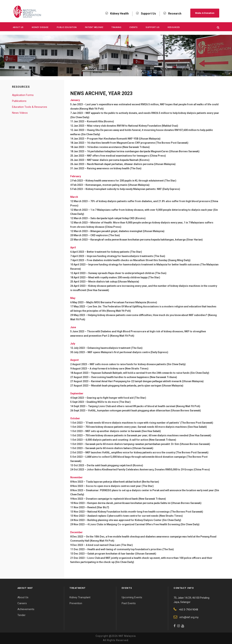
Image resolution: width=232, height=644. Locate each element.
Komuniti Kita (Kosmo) (100, 121)
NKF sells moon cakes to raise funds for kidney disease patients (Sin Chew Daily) (138, 364)
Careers (22, 603)
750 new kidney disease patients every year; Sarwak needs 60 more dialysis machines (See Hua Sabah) (146, 427)
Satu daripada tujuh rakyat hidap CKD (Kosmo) (118, 218)
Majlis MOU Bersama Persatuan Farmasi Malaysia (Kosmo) (122, 302)
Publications (19, 101)
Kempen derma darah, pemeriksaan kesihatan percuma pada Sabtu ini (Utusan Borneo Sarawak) (144, 503)
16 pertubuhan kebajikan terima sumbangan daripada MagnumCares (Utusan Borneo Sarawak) (143, 151)
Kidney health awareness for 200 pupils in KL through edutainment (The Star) (131, 181)
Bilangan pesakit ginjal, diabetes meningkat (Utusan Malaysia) (127, 231)
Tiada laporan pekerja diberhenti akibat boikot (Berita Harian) (122, 482)
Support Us (153, 27)
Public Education (67, 27)
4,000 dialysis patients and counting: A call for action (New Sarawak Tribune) (131, 440)
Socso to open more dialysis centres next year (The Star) (120, 486)
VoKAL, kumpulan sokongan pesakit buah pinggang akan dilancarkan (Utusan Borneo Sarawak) (144, 411)
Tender (21, 615)
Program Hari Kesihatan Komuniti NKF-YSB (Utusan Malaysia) (124, 139)
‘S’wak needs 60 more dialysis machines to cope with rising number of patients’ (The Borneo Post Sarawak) (149, 423)
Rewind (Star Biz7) (98, 507)
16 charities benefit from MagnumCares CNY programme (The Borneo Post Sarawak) (138, 143)
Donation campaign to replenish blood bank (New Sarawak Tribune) (126, 499)
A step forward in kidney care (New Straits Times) (119, 369)
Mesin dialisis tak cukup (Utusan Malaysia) (114, 282)
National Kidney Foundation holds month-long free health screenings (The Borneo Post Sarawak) (145, 512)
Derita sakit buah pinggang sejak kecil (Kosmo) (115, 465)
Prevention (76, 603)
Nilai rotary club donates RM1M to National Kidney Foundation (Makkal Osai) (133, 126)
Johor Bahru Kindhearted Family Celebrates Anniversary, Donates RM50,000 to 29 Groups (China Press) (148, 470)
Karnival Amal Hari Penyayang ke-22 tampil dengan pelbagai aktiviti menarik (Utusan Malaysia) (147, 381)
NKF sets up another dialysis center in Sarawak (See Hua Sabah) (123, 431)
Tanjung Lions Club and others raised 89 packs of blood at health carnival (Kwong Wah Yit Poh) (144, 406)
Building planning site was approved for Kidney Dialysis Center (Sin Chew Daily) (134, 520)
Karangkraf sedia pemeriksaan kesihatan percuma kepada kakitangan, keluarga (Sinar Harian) (147, 240)
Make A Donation (205, 13)
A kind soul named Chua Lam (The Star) (109, 545)
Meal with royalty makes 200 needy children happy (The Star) (124, 277)
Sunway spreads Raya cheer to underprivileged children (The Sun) (127, 273)
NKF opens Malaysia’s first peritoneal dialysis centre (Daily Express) (128, 352)
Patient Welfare (94, 27)
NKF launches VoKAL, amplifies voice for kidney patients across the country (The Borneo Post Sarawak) (147, 452)
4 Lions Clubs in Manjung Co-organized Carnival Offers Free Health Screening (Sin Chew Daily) (143, 524)
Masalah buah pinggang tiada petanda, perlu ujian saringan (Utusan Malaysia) (137, 386)
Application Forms (23, 95)
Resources (174, 27)
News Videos (20, 113)
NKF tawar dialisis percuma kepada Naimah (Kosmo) (118, 160)
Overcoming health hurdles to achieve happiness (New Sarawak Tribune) (134, 377)
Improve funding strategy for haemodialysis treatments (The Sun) (126, 256)
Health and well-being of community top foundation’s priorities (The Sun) (131, 549)
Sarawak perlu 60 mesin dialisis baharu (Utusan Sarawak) (119, 448)
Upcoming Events (132, 597)
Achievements (26, 609)
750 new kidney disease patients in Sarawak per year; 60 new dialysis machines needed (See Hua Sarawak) (148, 435)
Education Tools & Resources (30, 107)
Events (134, 27)
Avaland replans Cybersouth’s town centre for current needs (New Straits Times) (135, 516)
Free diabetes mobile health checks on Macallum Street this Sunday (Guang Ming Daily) (139, 260)
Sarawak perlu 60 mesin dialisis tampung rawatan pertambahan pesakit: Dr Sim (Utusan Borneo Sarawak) (148, 444)
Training (116, 27)
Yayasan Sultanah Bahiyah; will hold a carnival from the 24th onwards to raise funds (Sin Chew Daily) (150, 373)
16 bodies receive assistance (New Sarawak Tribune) (118, 147)
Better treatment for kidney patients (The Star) (114, 252)
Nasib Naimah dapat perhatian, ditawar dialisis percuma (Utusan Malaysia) (131, 164)
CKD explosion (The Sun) (105, 235)
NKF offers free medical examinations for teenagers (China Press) (126, 156)
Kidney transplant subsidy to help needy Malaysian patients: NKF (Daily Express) (133, 189)
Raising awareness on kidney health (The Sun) (114, 168)
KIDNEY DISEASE (40, 27)
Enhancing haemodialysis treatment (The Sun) (115, 348)
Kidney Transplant (80, 597)
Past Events (129, 603)
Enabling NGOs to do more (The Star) (109, 402)
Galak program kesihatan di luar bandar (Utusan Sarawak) (122, 554)
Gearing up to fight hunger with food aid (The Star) (116, 398)
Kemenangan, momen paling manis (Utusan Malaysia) (118, 185)
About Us (18, 27)
